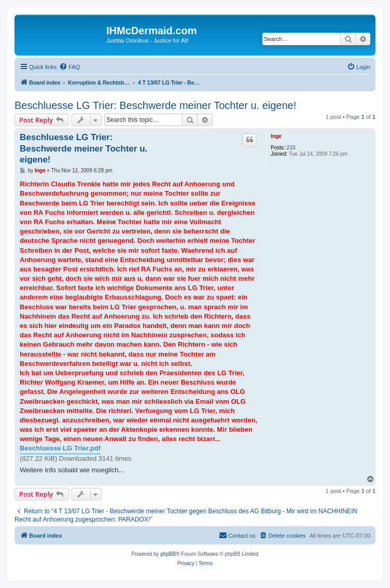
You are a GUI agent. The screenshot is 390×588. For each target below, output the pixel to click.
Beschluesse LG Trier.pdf (60, 448)
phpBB (168, 554)
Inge (276, 136)
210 (291, 148)
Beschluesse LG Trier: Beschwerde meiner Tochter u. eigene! (155, 105)
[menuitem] (69, 67)
